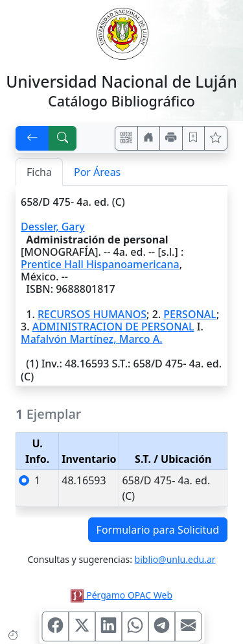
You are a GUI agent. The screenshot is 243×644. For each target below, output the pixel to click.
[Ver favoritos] (216, 138)
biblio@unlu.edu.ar (175, 559)
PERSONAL (190, 314)
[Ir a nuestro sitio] (149, 138)
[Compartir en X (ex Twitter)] (82, 626)
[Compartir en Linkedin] (108, 626)
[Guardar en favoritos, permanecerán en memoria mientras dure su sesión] (194, 138)
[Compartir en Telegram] (161, 626)
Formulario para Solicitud (158, 530)
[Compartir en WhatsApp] (135, 626)
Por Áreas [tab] (97, 172)
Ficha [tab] (39, 172)
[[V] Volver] (32, 138)
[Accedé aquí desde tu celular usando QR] (126, 138)
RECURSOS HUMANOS (92, 314)
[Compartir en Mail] (188, 626)
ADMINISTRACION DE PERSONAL (113, 327)
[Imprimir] (171, 138)
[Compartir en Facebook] (55, 626)
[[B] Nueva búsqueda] (63, 138)
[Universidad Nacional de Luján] (122, 32)
